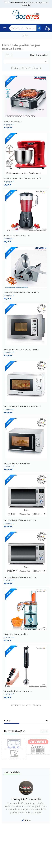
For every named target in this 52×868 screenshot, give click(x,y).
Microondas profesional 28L (17, 463)
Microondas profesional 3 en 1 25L (20, 520)
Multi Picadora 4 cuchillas (16, 634)
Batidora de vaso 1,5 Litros (17, 235)
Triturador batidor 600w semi (18, 691)
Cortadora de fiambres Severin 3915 (21, 292)
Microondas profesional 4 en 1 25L (20, 577)
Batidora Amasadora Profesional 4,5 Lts (23, 179)
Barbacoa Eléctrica (13, 122)
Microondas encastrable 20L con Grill (21, 349)
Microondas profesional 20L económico (23, 406)
